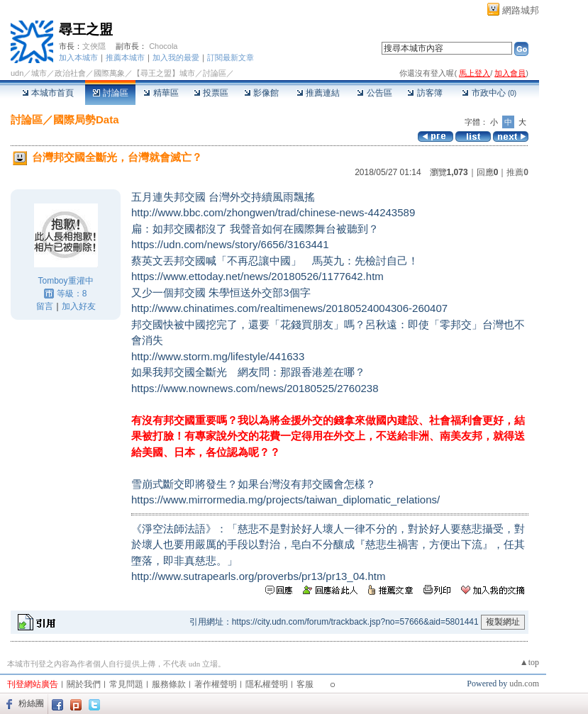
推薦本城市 (125, 57)
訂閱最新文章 (231, 57)
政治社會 (70, 73)
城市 (39, 73)
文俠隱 (94, 46)
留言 (45, 306)
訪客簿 (425, 93)
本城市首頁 (48, 93)
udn (17, 73)
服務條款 (169, 684)
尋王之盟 (86, 29)
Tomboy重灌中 (65, 281)
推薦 (517, 172)
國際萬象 (109, 73)
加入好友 (79, 306)
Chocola (163, 46)
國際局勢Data (86, 119)
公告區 (374, 93)
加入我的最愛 (176, 57)
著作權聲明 (216, 684)
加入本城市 (78, 57)
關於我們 (84, 684)
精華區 (161, 93)
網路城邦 (521, 10)
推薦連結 (318, 93)
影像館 (261, 93)
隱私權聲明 (267, 684)
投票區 (211, 93)
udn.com (524, 684)
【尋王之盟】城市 (164, 73)
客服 (305, 684)
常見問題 (126, 684)
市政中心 (489, 93)
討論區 (110, 93)
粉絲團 (31, 703)
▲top (529, 662)
